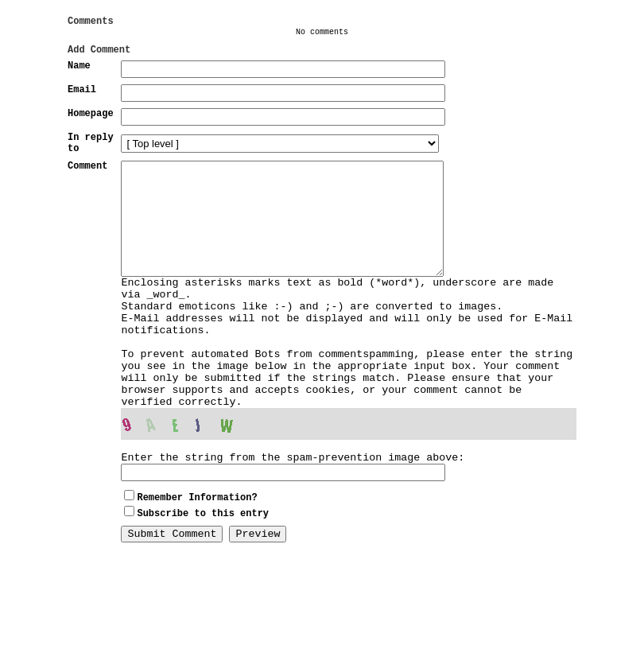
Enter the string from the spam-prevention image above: (293, 530)
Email (82, 101)
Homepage (91, 127)
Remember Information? (197, 573)
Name (79, 74)
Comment (87, 187)
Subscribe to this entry (203, 589)
